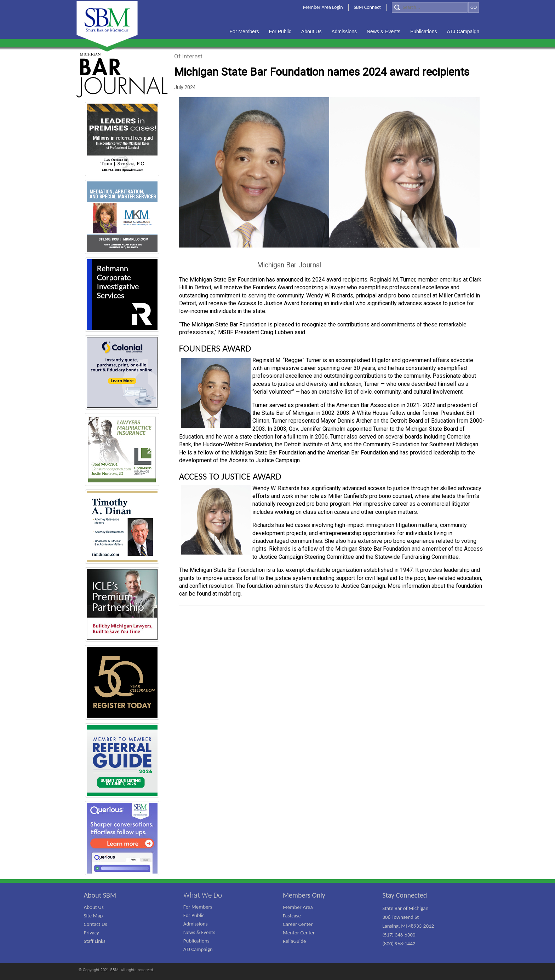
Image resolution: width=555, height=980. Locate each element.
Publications (196, 941)
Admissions (196, 924)
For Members (198, 907)
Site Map (93, 916)
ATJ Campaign (198, 949)
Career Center (298, 924)
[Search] (430, 7)
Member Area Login (323, 7)
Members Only (304, 895)
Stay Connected (405, 895)
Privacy (91, 933)
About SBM (100, 895)
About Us (94, 907)
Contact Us (96, 924)
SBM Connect (367, 7)
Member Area (298, 907)
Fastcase (292, 916)
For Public (194, 915)
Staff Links (95, 941)
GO (474, 7)
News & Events (199, 932)
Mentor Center (299, 933)
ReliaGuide (294, 941)
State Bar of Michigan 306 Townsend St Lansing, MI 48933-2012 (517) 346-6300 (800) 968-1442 (408, 926)
